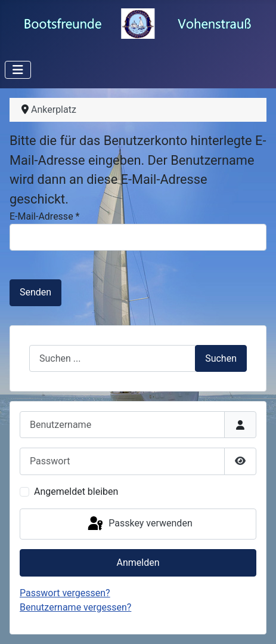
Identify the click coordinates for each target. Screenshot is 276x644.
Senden (35, 292)
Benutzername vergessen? (75, 607)
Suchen (221, 358)
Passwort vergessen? (65, 593)
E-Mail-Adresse (44, 216)
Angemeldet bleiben (76, 492)
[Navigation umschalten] (18, 70)
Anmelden (138, 563)
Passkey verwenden (139, 524)
